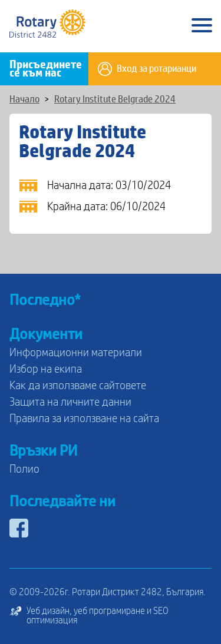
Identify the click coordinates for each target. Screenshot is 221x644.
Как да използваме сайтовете (78, 386)
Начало (24, 99)
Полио (24, 469)
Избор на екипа (46, 369)
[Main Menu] (202, 26)
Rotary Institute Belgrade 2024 (115, 99)
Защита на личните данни (70, 402)
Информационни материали (76, 353)
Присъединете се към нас (46, 69)
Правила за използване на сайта (84, 419)
